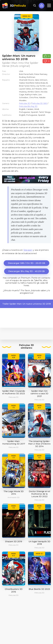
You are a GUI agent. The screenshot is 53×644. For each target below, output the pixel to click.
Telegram (28, 250)
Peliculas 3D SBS (39, 103)
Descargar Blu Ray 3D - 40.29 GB (26, 271)
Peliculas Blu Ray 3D (28, 106)
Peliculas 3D (25, 103)
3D (18, 6)
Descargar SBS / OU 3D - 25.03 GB (26, 263)
